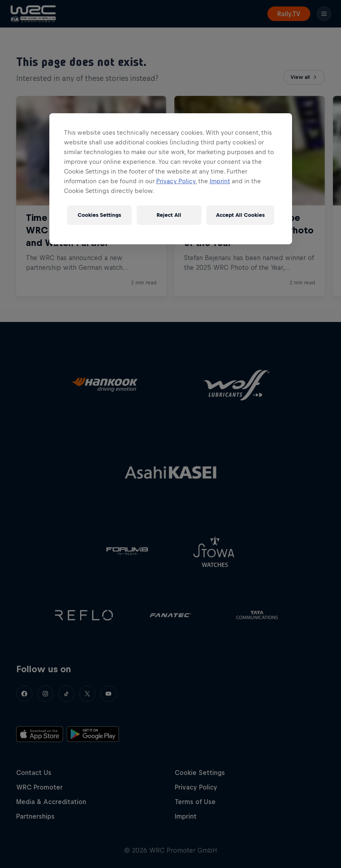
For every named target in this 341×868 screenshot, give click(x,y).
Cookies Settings (99, 215)
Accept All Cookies (240, 215)
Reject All (169, 215)
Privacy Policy (176, 181)
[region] (171, 179)
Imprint (220, 181)
